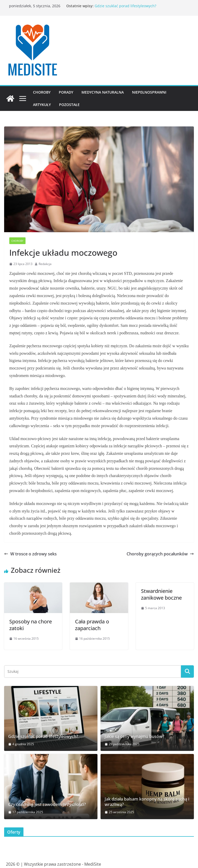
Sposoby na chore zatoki (31, 625)
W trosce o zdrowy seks (30, 554)
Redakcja (45, 264)
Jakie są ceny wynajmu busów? (134, 737)
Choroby (42, 92)
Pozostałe (69, 105)
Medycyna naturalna (103, 92)
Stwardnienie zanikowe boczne (161, 594)
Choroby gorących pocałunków (160, 554)
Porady (66, 92)
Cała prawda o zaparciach (92, 625)
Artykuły (42, 105)
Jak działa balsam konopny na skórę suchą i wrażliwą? (147, 802)
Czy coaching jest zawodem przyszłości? (47, 805)
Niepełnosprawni (149, 92)
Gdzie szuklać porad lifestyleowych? (125, 6)
